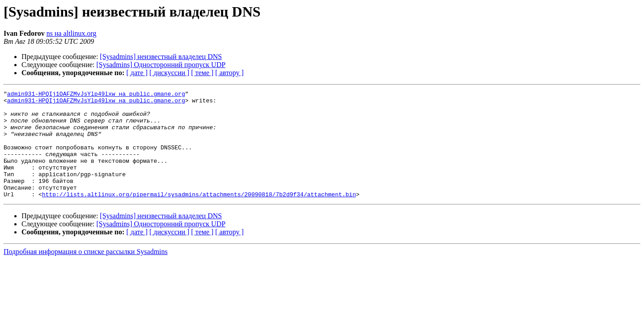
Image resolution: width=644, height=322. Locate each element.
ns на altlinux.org (72, 33)
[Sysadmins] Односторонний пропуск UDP (161, 65)
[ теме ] (202, 73)
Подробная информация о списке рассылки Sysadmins (86, 273)
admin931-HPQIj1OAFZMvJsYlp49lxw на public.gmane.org (96, 95)
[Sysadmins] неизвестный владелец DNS (161, 57)
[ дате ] (137, 73)
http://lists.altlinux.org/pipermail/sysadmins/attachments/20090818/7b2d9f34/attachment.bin (199, 216)
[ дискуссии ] (169, 73)
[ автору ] (229, 73)
